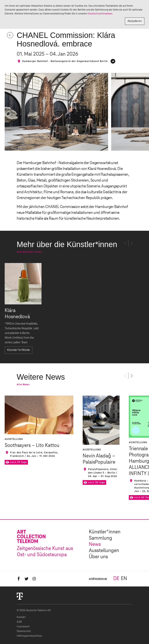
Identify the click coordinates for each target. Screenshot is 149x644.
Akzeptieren (135, 21)
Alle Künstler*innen (29, 252)
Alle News (23, 384)
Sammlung (100, 538)
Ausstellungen (104, 551)
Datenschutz (24, 631)
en (124, 579)
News (95, 544)
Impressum (23, 627)
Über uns (98, 557)
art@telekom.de (98, 579)
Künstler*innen (105, 532)
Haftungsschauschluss (29, 636)
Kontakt (21, 617)
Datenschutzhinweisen (100, 14)
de (116, 579)
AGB (19, 622)
